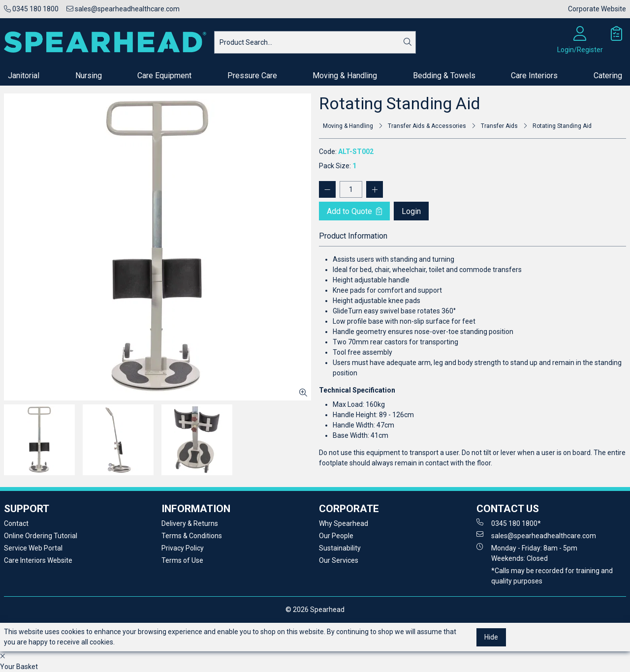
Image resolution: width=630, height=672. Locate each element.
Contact (16, 523)
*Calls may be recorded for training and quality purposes (552, 576)
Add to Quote (354, 211)
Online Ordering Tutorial (41, 536)
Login (411, 211)
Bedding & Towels (444, 76)
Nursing (89, 76)
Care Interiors (534, 76)
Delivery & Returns (190, 523)
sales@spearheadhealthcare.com (123, 9)
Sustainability (340, 548)
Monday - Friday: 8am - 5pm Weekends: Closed (527, 553)
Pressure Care (252, 76)
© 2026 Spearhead (315, 610)
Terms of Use (182, 560)
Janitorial (24, 76)
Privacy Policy (183, 548)
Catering (608, 76)
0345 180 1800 (31, 9)
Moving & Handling (345, 76)
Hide (491, 637)
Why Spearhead (344, 523)
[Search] (408, 42)
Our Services (339, 560)
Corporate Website (597, 9)
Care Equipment (164, 76)
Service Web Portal (33, 548)
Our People (336, 536)
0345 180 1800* (509, 523)
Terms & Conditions (192, 536)
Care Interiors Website (38, 560)
